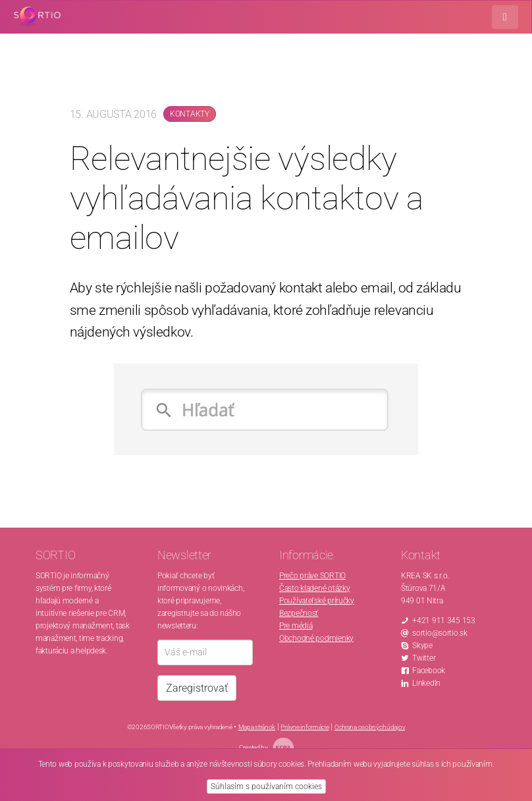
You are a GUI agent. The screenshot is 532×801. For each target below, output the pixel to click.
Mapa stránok (257, 727)
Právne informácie (305, 727)
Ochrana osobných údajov (370, 727)
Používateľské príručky (317, 601)
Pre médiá (296, 626)
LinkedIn (426, 683)
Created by (266, 747)
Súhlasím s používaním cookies (266, 787)
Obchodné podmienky (316, 638)
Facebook (429, 671)
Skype (422, 646)
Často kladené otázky (314, 588)
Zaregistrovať (197, 688)
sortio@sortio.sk (440, 633)
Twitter (424, 658)
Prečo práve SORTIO (312, 576)
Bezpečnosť (299, 613)
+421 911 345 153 (444, 621)
